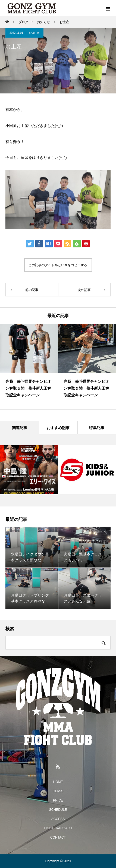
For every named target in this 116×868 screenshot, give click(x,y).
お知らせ (34, 33)
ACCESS (58, 819)
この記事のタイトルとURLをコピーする (58, 265)
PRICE (58, 800)
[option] (29, 367)
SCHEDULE (58, 810)
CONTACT (58, 837)
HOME (58, 782)
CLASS (58, 791)
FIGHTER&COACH (58, 828)
